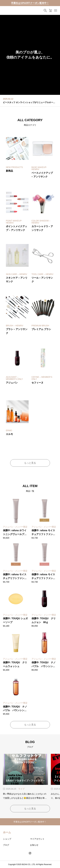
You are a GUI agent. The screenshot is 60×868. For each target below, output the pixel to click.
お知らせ (34, 845)
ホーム (7, 832)
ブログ (6, 845)
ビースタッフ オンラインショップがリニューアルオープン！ (30, 102)
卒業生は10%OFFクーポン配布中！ (30, 3)
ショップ (7, 839)
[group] (30, 55)
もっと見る (30, 463)
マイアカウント (37, 839)
